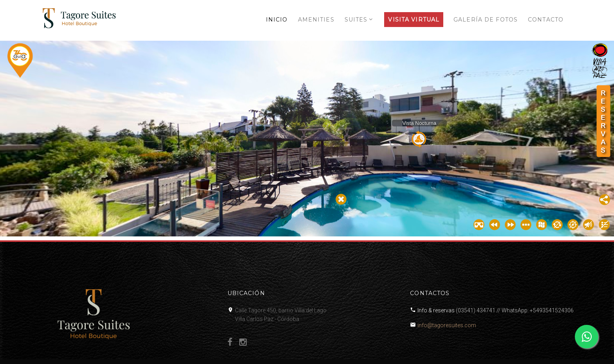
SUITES (356, 20)
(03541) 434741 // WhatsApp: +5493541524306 (515, 310)
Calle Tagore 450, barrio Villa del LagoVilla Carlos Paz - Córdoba (281, 315)
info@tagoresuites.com (447, 325)
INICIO (277, 20)
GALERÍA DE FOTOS (486, 20)
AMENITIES (316, 20)
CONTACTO (546, 20)
